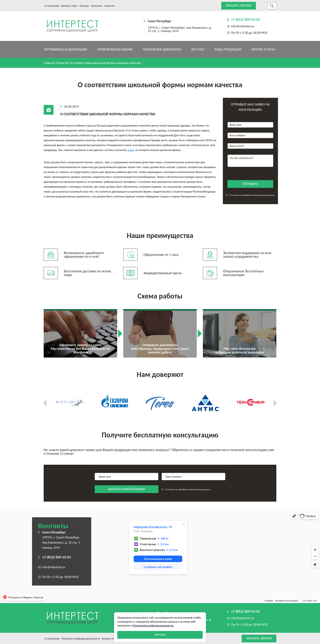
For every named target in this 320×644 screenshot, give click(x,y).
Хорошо (160, 635)
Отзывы (84, 6)
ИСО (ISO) (198, 49)
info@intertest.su (243, 26)
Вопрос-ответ (69, 6)
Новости (109, 6)
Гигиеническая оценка (115, 49)
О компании (52, 6)
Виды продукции (228, 49)
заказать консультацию (127, 489)
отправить (250, 184)
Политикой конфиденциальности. (153, 626)
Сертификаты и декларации (66, 49)
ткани (131, 150)
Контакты (97, 6)
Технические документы (162, 49)
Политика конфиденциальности (81, 639)
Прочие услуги (264, 49)
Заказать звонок (239, 5)
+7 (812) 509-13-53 (246, 20)
